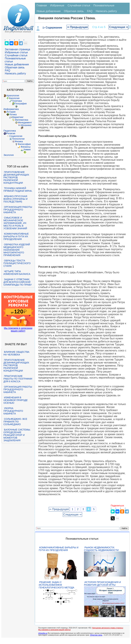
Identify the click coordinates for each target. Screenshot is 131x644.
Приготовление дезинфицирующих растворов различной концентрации (16, 177)
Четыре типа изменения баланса (17, 273)
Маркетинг (18, 117)
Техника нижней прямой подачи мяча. (18, 190)
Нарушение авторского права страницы (107, 628)
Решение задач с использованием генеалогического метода (57, 585)
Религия (11, 133)
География (21, 104)
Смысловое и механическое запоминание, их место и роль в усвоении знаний (15, 223)
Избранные (57, 5)
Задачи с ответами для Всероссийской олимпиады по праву (18, 282)
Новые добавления (17, 64)
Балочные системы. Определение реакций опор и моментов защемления (17, 435)
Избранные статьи (16, 52)
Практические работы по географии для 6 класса (18, 379)
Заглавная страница (18, 49)
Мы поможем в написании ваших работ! (18, 329)
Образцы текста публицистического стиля (17, 263)
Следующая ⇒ (119, 27)
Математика (22, 120)
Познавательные (104, 5)
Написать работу (15, 73)
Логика (13, 114)
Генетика (17, 101)
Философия (24, 144)
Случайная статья (16, 55)
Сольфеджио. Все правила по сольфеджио (15, 422)
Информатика (11, 109)
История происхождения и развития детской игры (102, 584)
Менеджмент (25, 122)
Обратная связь (15, 67)
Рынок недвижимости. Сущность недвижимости (101, 549)
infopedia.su (43, 633)
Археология (13, 96)
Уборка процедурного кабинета (13, 411)
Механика (26, 125)
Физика (19, 141)
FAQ (8, 70)
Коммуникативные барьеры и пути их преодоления (16, 236)
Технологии (18, 139)
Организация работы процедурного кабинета (18, 210)
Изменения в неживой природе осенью (16, 400)
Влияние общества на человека (16, 353)
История (11, 112)
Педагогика (10, 131)
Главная (42, 5)
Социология (16, 136)
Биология (14, 98)
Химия (27, 149)
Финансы (26, 147)
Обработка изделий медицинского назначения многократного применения (17, 250)
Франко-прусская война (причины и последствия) (16, 199)
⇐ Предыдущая (78, 27)
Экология (9, 155)
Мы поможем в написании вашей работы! (54, 630)
